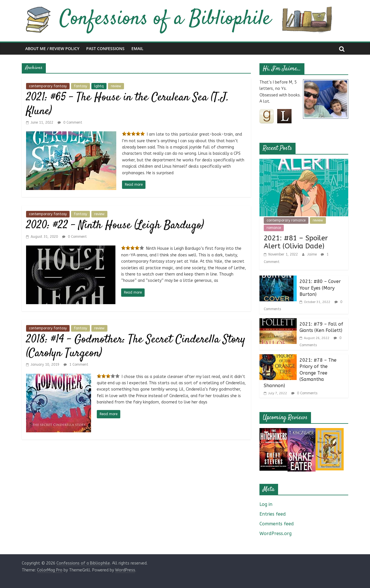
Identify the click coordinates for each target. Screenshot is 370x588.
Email (137, 48)
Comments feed (277, 524)
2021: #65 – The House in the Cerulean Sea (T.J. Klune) (128, 105)
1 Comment (76, 365)
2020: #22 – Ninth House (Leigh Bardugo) (115, 226)
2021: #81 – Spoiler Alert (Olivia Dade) (296, 242)
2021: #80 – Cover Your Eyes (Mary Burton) (320, 288)
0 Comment (70, 122)
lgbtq (99, 86)
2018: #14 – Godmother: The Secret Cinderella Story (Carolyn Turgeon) (136, 347)
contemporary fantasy (48, 86)
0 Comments (304, 393)
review (116, 86)
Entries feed (273, 514)
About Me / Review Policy (52, 48)
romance (274, 228)
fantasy (80, 86)
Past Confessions (105, 48)
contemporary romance (286, 220)
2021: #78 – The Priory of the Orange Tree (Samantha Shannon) (300, 373)
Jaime (313, 254)
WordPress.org (275, 533)
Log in (266, 504)
